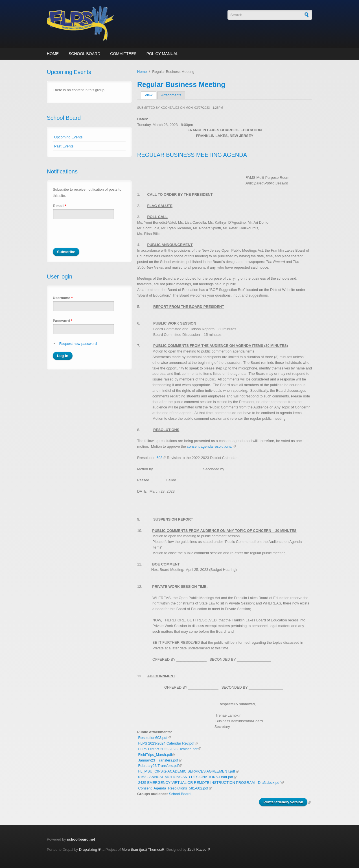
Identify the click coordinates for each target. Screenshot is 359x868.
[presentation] (96, 237)
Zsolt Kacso (197, 849)
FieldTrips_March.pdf (155, 755)
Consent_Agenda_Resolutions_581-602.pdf (173, 788)
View (151, 95)
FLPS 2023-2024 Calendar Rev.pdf (166, 743)
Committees (123, 54)
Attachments (171, 95)
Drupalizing (88, 849)
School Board (84, 54)
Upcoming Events (68, 137)
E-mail (59, 206)
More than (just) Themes (141, 849)
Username (63, 298)
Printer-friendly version (283, 802)
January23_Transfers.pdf (158, 760)
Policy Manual (162, 54)
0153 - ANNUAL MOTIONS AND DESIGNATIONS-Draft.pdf (186, 777)
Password (63, 321)
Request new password (78, 344)
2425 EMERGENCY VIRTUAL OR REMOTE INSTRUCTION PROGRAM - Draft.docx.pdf (209, 783)
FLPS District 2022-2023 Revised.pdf (168, 749)
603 (159, 458)
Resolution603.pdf (153, 738)
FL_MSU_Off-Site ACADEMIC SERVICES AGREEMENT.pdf (187, 771)
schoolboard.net (81, 839)
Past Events (64, 146)
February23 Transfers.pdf (159, 766)
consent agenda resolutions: (209, 446)
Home (53, 54)
